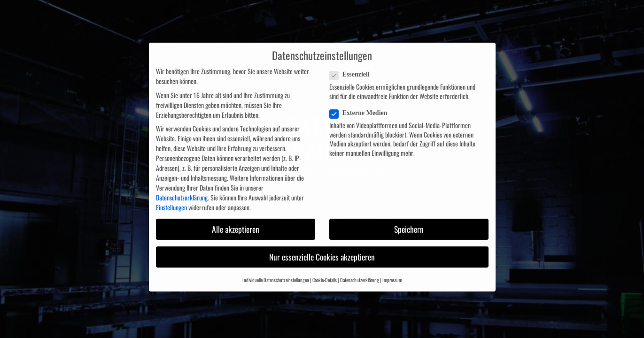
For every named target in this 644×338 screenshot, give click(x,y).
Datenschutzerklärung (182, 192)
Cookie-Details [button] (325, 275)
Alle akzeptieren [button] (236, 223)
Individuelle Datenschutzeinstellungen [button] (276, 275)
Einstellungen (171, 202)
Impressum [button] (392, 275)
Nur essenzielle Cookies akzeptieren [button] (322, 251)
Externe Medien (361, 108)
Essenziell (353, 69)
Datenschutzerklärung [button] (360, 275)
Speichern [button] (409, 223)
